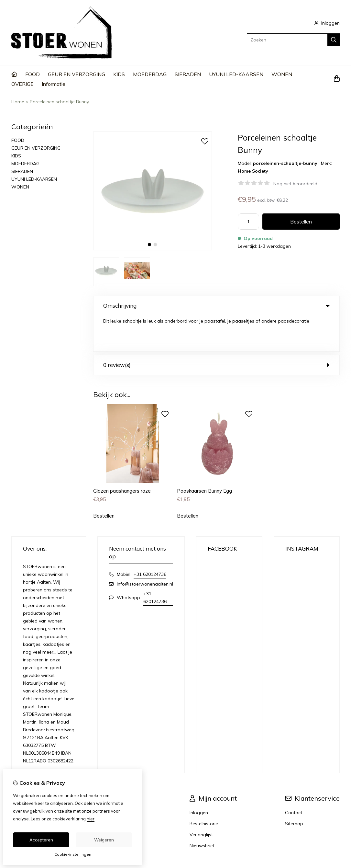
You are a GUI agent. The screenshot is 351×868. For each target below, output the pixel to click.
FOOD (33, 74)
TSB (336, 838)
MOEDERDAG (150, 74)
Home (18, 102)
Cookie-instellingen (73, 854)
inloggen (327, 23)
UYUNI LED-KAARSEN (236, 74)
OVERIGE (22, 84)
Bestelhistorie (204, 787)
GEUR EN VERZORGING (77, 74)
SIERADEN (188, 74)
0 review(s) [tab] (216, 329)
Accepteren (41, 840)
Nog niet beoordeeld (295, 184)
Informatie (54, 84)
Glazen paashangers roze (122, 455)
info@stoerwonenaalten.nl (145, 548)
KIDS (119, 74)
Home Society (253, 171)
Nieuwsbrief (202, 809)
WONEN (282, 74)
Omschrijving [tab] (216, 306)
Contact (294, 776)
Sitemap (294, 787)
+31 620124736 (150, 538)
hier (91, 819)
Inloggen (199, 776)
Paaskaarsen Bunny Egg (204, 455)
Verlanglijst (201, 798)
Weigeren (104, 840)
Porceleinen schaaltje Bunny (59, 102)
